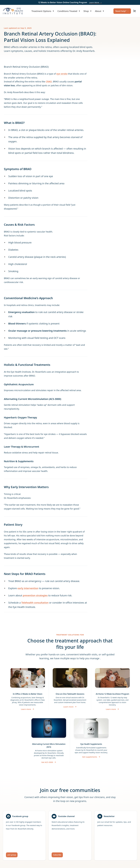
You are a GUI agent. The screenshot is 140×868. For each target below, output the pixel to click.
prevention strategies (35, 595)
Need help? (122, 11)
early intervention (28, 588)
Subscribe (57, 855)
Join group (12, 855)
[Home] (13, 11)
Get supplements (91, 757)
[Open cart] (135, 11)
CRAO (49, 82)
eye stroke (62, 74)
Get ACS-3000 (49, 762)
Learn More (96, 2)
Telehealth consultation (35, 603)
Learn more (28, 709)
